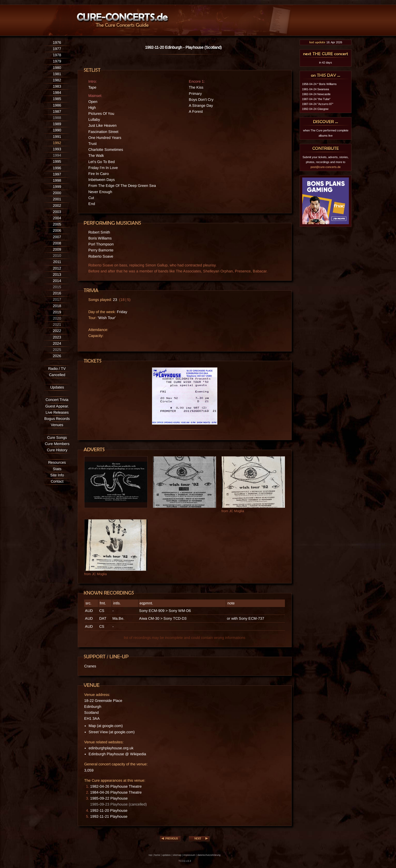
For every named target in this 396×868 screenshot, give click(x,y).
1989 (57, 124)
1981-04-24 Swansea (315, 89)
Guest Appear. (57, 406)
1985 (57, 99)
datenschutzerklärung (209, 855)
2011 (57, 262)
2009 (57, 249)
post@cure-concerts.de (326, 167)
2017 (57, 299)
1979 (57, 61)
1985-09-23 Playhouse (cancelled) (118, 804)
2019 (57, 312)
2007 (57, 237)
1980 (57, 68)
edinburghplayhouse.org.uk (111, 748)
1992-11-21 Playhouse (109, 816)
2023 (57, 337)
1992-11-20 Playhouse (109, 810)
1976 (57, 43)
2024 (57, 343)
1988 (57, 118)
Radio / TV (57, 369)
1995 (57, 161)
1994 (57, 155)
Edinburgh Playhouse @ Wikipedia (117, 754)
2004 (57, 218)
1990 (57, 130)
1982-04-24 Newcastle (316, 94)
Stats (57, 469)
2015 (57, 287)
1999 (57, 187)
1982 (57, 80)
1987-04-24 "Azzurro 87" (318, 104)
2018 (57, 306)
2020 (57, 318)
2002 (57, 206)
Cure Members (57, 444)
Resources (57, 462)
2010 (57, 256)
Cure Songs (57, 437)
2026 (57, 356)
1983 (57, 86)
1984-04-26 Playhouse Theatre (116, 792)
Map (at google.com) (106, 726)
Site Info (57, 475)
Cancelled (57, 375)
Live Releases (57, 412)
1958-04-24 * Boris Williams (319, 84)
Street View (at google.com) (112, 732)
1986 (57, 105)
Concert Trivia (57, 400)
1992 (57, 143)
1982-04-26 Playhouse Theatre (116, 786)
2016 (57, 293)
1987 (57, 111)
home (157, 855)
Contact (57, 481)
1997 (57, 174)
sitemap (177, 855)
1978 (57, 55)
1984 (57, 93)
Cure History (57, 450)
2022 (57, 331)
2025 (57, 350)
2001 (57, 199)
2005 (57, 224)
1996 (57, 168)
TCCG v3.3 (185, 861)
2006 (57, 230)
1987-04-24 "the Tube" (316, 99)
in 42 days (326, 62)
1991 (57, 137)
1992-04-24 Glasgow (315, 109)
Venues (57, 425)
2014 (57, 281)
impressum (189, 855)
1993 (57, 149)
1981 (57, 74)
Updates (57, 387)
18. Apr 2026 (326, 42)
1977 (57, 49)
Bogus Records (57, 419)
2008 (57, 243)
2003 (57, 212)
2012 (57, 268)
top (150, 855)
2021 (57, 324)
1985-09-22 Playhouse (109, 798)
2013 (57, 274)
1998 (57, 180)
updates (166, 855)
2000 (57, 193)
